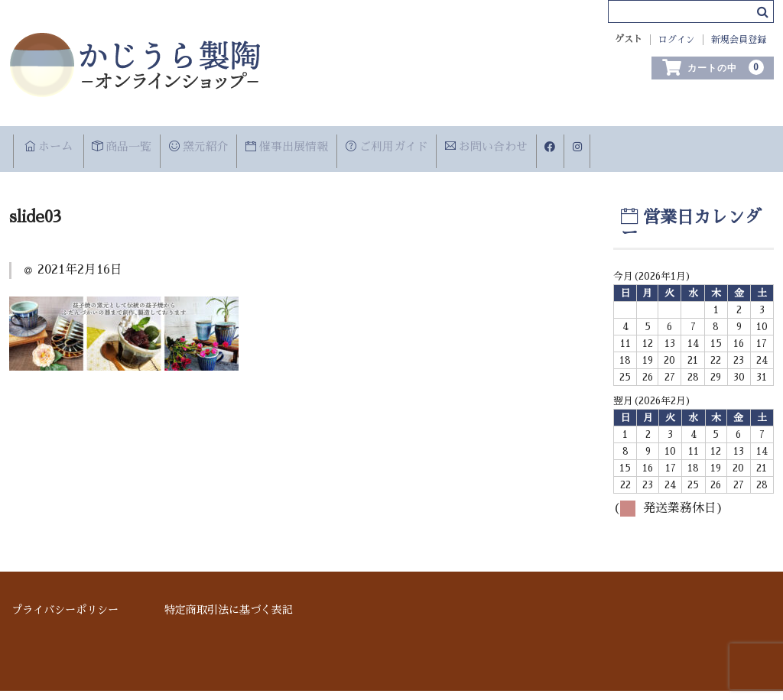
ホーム (56, 145)
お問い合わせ (617, 145)
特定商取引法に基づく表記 (229, 619)
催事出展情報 (367, 145)
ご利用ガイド (492, 145)
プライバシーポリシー (65, 619)
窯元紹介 (253, 145)
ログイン (677, 40)
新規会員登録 (739, 40)
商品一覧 (153, 145)
